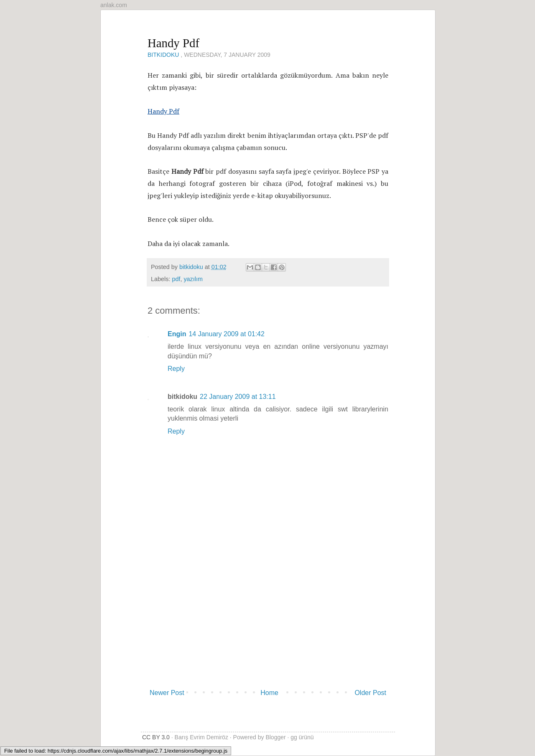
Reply (176, 369)
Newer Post (167, 693)
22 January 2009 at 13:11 (238, 397)
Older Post (370, 693)
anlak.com (114, 5)
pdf (176, 279)
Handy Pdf (163, 111)
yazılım (193, 279)
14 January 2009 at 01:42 (226, 334)
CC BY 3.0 (156, 737)
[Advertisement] (268, 623)
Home (269, 693)
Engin (177, 334)
